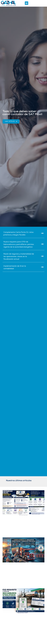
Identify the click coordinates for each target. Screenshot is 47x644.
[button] (27, 3)
